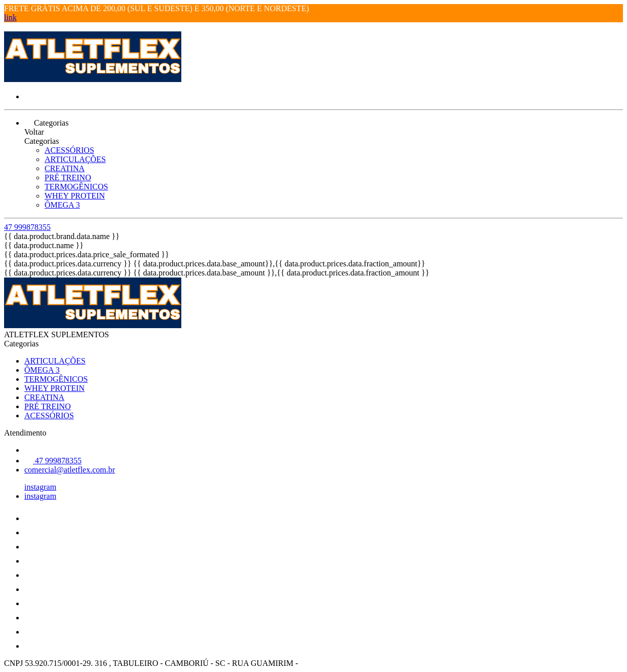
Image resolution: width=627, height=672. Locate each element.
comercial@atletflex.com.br (70, 470)
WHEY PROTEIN (75, 196)
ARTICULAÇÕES (75, 159)
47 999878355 (27, 227)
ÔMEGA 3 (62, 205)
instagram (40, 487)
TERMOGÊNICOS (76, 187)
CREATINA (65, 168)
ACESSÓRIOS (69, 150)
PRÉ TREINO (68, 177)
